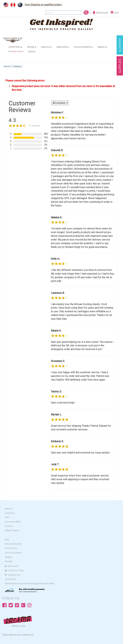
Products (9, 526)
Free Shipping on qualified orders (43, 5)
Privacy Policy (11, 548)
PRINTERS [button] (32, 47)
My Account (12, 566)
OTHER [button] (32, 52)
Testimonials (11, 579)
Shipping (8, 557)
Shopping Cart (12, 575)
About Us (9, 509)
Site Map (9, 561)
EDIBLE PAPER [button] (63, 47)
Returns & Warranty (13, 544)
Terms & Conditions (13, 553)
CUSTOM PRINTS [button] (15, 47)
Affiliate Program (12, 530)
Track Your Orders (14, 571)
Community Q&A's (13, 522)
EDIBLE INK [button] (46, 47)
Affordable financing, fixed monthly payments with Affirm (30, 584)
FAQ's (7, 517)
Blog (7, 540)
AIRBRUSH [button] (102, 47)
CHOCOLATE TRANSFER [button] (83, 47)
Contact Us (10, 513)
